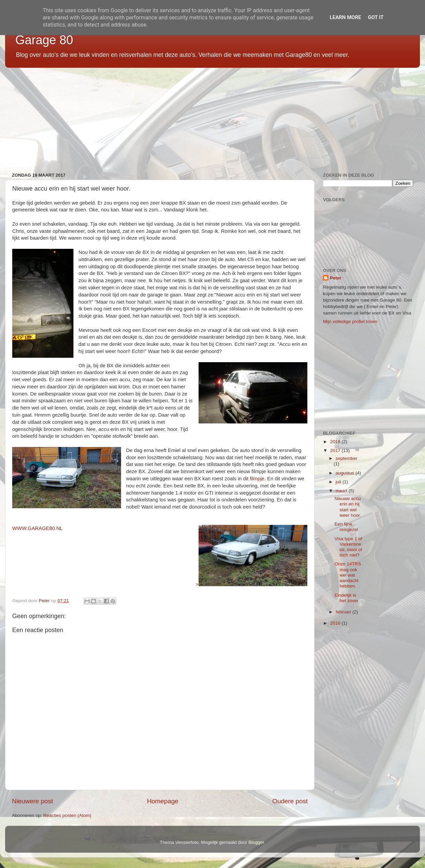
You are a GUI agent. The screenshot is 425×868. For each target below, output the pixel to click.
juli (339, 482)
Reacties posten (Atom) (67, 815)
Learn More (345, 17)
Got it (376, 17)
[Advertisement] (209, 117)
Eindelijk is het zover (347, 598)
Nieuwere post (32, 801)
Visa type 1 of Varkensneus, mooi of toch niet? (348, 547)
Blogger (256, 842)
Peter (336, 278)
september (346, 458)
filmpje (257, 479)
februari (344, 612)
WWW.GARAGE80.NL (37, 528)
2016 (336, 623)
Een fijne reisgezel (346, 527)
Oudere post (290, 801)
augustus (346, 473)
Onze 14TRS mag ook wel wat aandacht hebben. (348, 575)
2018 (336, 442)
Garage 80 (44, 40)
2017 (336, 451)
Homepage (163, 801)
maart (342, 491)
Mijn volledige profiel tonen (350, 322)
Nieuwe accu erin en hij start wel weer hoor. (348, 507)
